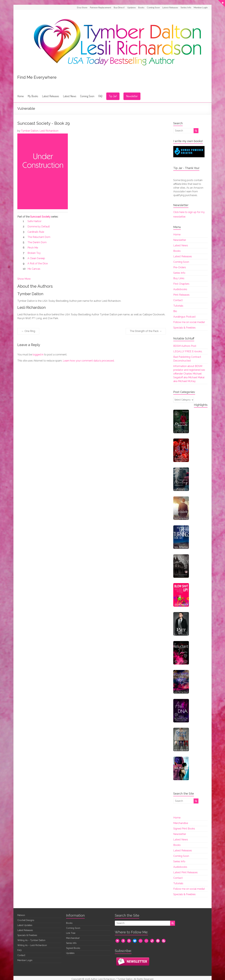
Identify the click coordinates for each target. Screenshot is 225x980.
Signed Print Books (184, 829)
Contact (178, 300)
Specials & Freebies (184, 328)
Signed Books (73, 948)
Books (141, 7)
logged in (38, 355)
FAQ (100, 96)
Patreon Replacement (101, 7)
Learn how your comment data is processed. (89, 361)
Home (21, 96)
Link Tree (71, 933)
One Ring (28, 331)
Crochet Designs (26, 920)
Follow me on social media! (189, 322)
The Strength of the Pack (146, 331)
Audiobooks (180, 289)
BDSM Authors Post (185, 346)
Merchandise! (73, 938)
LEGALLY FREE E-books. (188, 351)
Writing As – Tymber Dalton (31, 940)
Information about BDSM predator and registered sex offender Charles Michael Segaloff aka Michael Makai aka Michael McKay (189, 374)
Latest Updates (25, 925)
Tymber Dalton (30, 131)
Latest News (70, 96)
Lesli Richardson (49, 131)
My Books (33, 96)
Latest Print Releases (185, 872)
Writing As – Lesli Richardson (32, 945)
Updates (132, 7)
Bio (175, 311)
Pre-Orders (180, 267)
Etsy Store (82, 7)
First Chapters (181, 284)
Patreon (21, 915)
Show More (24, 279)
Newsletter (132, 96)
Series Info (186, 7)
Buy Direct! (119, 7)
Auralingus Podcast (184, 317)
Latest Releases (170, 7)
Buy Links (179, 278)
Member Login (201, 7)
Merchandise (181, 823)
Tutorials (178, 306)
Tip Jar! (113, 96)
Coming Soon (153, 7)
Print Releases (181, 295)
